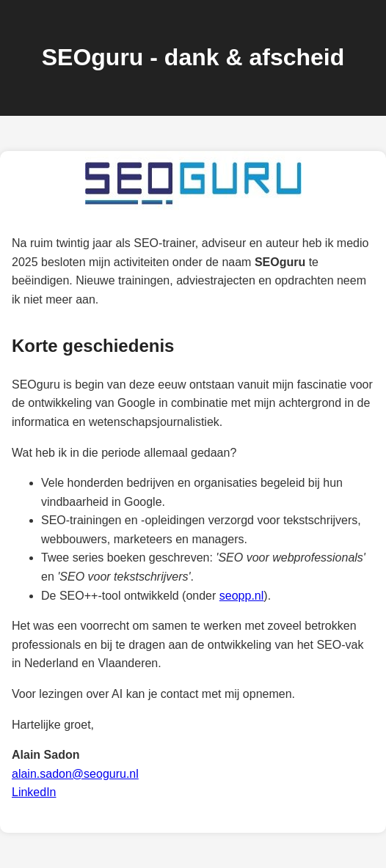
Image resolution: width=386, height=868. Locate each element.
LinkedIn (34, 792)
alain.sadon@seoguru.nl (75, 774)
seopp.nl (242, 596)
